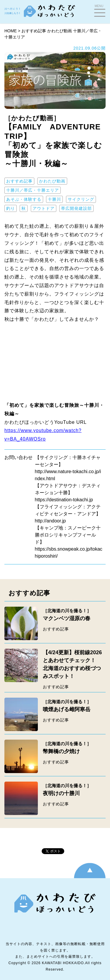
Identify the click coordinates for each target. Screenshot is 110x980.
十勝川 (54, 199)
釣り (11, 208)
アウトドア (44, 208)
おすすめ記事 (34, 31)
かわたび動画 (60, 31)
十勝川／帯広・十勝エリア (33, 190)
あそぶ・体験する (24, 199)
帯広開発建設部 (76, 208)
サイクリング (81, 199)
